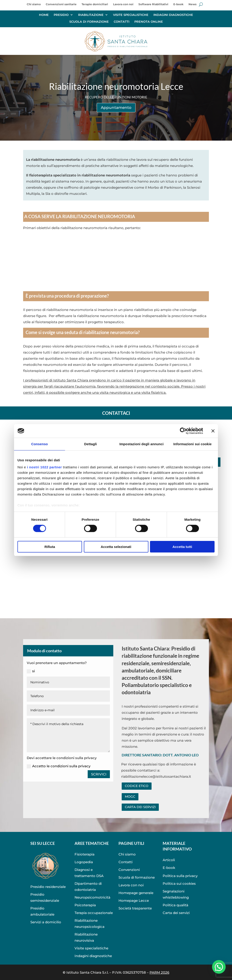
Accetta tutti (182, 547)
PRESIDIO (61, 15)
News (192, 4)
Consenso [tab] (40, 444)
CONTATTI (122, 22)
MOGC (130, 797)
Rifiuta (50, 547)
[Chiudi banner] (213, 431)
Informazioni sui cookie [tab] (192, 444)
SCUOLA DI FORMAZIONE (89, 22)
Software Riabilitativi (153, 4)
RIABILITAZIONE (91, 15)
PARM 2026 (159, 972)
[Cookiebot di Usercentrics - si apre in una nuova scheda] (183, 431)
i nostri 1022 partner (44, 467)
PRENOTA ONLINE (149, 22)
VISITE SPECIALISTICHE (131, 15)
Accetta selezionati (116, 547)
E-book (178, 4)
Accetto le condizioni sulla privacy (59, 766)
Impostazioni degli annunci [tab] (141, 444)
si (31, 671)
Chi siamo (34, 4)
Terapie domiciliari (95, 4)
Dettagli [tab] (91, 444)
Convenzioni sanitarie (61, 4)
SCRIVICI (99, 774)
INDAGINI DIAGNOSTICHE (173, 15)
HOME (44, 15)
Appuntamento (116, 108)
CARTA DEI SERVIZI (140, 807)
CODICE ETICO (137, 786)
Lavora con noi (123, 4)
